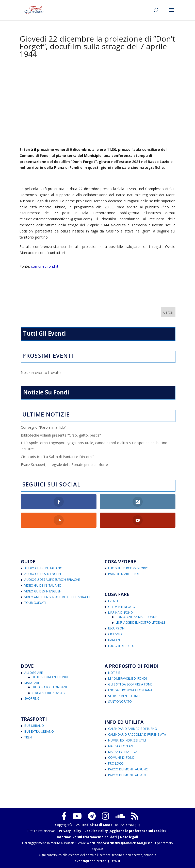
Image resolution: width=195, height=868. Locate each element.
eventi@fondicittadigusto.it (97, 861)
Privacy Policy (70, 831)
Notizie (114, 673)
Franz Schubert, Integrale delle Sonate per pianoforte (64, 465)
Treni (28, 737)
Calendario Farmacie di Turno (133, 729)
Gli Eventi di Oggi (122, 607)
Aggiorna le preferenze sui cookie (137, 831)
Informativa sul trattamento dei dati (87, 837)
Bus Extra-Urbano (39, 731)
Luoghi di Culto (121, 646)
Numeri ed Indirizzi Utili (127, 740)
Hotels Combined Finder (51, 677)
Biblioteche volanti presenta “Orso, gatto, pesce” (61, 435)
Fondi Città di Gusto (96, 825)
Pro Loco (116, 763)
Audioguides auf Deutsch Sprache (52, 580)
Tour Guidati (35, 603)
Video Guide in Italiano (43, 585)
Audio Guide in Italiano (43, 568)
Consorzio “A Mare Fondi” (136, 617)
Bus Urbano (34, 726)
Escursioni (117, 628)
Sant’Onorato (120, 702)
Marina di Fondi (121, 613)
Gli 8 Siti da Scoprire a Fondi (131, 684)
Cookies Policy (96, 831)
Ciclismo (115, 634)
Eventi (113, 601)
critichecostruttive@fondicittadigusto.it (123, 843)
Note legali (129, 837)
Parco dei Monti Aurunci (128, 769)
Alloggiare (34, 673)
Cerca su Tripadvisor (48, 693)
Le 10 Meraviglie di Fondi (127, 679)
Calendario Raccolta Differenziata (137, 735)
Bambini (114, 640)
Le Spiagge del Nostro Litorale (140, 622)
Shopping (32, 699)
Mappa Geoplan (121, 746)
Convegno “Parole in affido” (44, 427)
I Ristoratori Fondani (49, 687)
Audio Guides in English (43, 574)
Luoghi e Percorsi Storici (128, 568)
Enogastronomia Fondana (130, 690)
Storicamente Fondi (124, 696)
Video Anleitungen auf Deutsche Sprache (58, 597)
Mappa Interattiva (123, 752)
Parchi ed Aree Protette (127, 574)
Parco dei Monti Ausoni (127, 775)
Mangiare (32, 683)
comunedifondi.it (45, 266)
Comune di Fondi (122, 758)
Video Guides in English (43, 591)
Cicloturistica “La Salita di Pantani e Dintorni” (57, 457)
